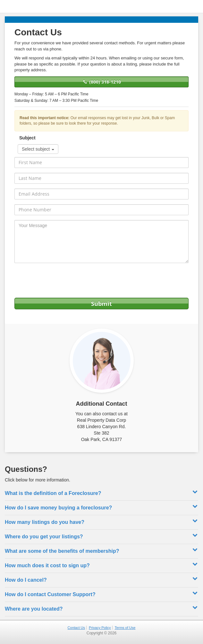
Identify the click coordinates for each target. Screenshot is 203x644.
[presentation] (102, 280)
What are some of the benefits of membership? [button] (101, 550)
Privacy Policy (100, 628)
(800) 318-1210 (101, 82)
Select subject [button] (38, 149)
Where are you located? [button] (101, 608)
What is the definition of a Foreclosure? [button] (101, 492)
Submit (101, 304)
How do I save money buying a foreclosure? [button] (101, 507)
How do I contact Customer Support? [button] (101, 594)
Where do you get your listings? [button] (101, 536)
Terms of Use (125, 628)
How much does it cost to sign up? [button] (101, 565)
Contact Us (76, 628)
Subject (27, 138)
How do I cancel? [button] (101, 579)
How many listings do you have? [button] (101, 521)
